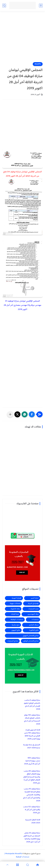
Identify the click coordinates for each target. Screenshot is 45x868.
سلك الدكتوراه (15, 609)
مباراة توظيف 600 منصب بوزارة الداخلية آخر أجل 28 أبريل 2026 (32, 761)
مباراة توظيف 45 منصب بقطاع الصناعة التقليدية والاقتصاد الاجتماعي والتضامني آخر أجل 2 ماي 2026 (32, 795)
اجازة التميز (35, 598)
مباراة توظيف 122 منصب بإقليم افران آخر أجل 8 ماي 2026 (32, 810)
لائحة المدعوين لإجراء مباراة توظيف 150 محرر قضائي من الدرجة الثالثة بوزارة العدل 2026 (32, 734)
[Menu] (18, 865)
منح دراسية (16, 625)
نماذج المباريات (13, 641)
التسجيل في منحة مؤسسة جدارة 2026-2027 (32, 746)
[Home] (38, 865)
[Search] (28, 865)
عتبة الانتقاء (15, 614)
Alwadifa (38, 64)
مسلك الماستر (34, 625)
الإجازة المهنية (17, 598)
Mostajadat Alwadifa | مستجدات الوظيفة (17, 855)
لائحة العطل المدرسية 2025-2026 (33, 821)
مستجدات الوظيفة (17, 620)
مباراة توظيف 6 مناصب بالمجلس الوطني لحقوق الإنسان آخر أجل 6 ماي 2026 (32, 705)
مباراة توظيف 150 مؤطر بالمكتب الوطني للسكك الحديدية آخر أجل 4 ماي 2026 (32, 720)
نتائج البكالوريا (34, 630)
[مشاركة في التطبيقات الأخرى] (10, 414)
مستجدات (35, 620)
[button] (32, 414)
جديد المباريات (33, 609)
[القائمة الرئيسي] (41, 6)
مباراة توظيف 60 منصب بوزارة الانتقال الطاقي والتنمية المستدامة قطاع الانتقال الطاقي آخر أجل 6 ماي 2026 (32, 777)
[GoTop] (7, 865)
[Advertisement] (22, 38)
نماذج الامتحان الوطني (31, 641)
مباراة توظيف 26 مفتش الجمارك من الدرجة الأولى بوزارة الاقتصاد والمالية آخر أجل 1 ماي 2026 (32, 837)
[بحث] (4, 6)
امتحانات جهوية (15, 603)
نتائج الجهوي (16, 630)
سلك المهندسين (33, 614)
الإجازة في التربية (33, 603)
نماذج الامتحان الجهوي (31, 636)
